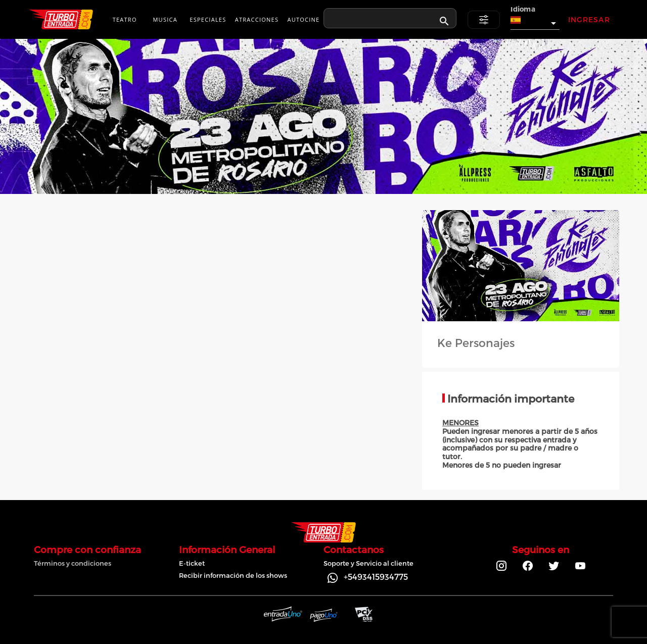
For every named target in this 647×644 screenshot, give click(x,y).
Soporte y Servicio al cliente (368, 563)
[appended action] (444, 21)
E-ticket (192, 563)
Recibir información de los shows (233, 575)
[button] (535, 20)
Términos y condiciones (73, 563)
